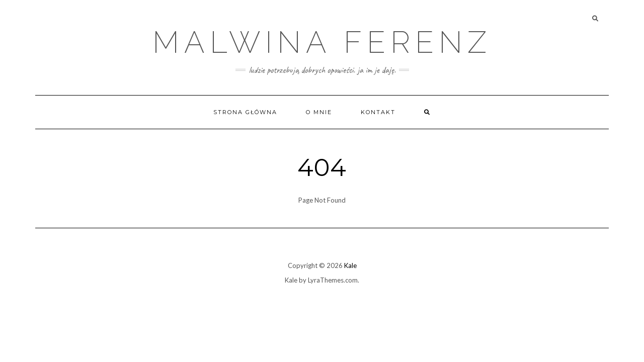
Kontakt (378, 112)
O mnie (319, 112)
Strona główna (245, 112)
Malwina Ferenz (322, 42)
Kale (350, 265)
